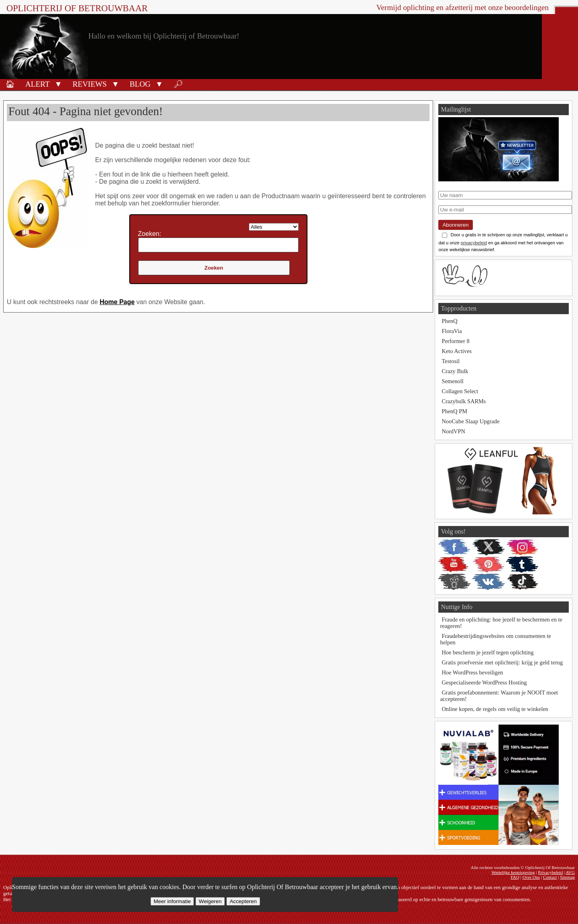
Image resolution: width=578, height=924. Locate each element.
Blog (140, 84)
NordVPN (453, 431)
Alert (38, 84)
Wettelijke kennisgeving (513, 872)
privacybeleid (474, 243)
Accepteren (243, 901)
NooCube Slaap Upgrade (470, 421)
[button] (58, 83)
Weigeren (210, 901)
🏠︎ (10, 84)
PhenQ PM (454, 411)
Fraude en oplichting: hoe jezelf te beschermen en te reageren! (501, 623)
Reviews (90, 84)
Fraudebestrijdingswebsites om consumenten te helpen (495, 639)
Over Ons (531, 877)
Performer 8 (455, 341)
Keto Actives (457, 351)
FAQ (515, 877)
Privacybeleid (550, 872)
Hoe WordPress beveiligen (472, 672)
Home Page (117, 302)
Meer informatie (172, 901)
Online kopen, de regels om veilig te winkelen (495, 709)
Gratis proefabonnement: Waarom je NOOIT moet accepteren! (499, 696)
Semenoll (452, 381)
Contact (550, 877)
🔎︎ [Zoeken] (178, 84)
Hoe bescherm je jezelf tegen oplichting (487, 652)
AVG (570, 872)
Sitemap (567, 877)
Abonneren (455, 225)
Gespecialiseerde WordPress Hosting (484, 682)
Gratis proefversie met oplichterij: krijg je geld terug (502, 662)
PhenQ (449, 321)
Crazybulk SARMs (464, 401)
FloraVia (452, 331)
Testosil (451, 361)
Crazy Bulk (455, 371)
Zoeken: (150, 234)
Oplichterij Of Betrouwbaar (77, 8)
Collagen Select (460, 391)
